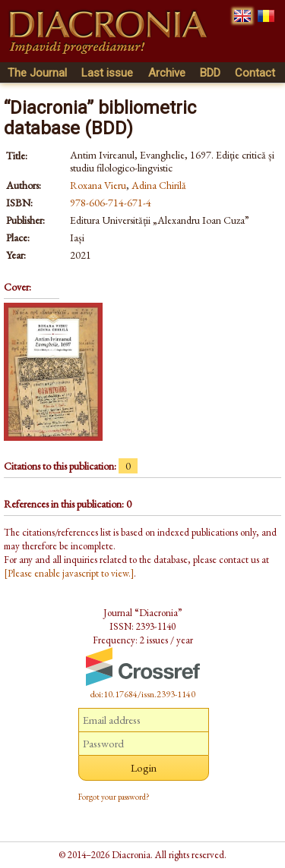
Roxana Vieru (98, 185)
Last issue (107, 73)
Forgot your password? (114, 797)
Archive (167, 73)
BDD (210, 73)
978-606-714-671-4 (111, 203)
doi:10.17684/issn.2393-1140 (143, 694)
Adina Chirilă (159, 185)
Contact (255, 73)
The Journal (37, 73)
